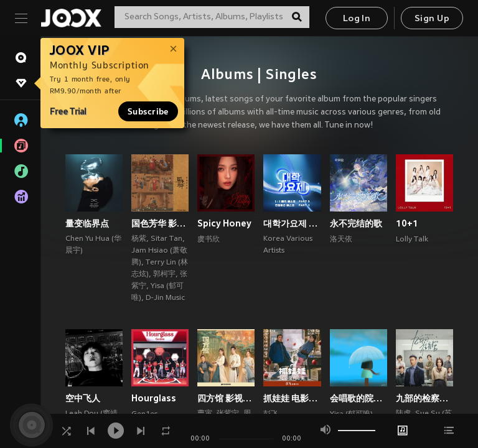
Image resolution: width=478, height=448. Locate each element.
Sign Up (432, 19)
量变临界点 (87, 223)
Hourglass (154, 398)
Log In (357, 19)
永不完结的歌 (356, 223)
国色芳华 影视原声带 (160, 223)
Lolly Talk (412, 240)
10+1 (407, 223)
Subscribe (148, 111)
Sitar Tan (166, 239)
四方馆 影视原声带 (226, 398)
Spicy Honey (224, 223)
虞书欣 (209, 240)
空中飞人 (83, 398)
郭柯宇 (164, 274)
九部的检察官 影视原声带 (424, 398)
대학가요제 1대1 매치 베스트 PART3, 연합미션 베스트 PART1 (292, 223)
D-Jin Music (165, 298)
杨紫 (139, 239)
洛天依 (341, 240)
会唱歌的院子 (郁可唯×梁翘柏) (358, 398)
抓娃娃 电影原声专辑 (292, 398)
